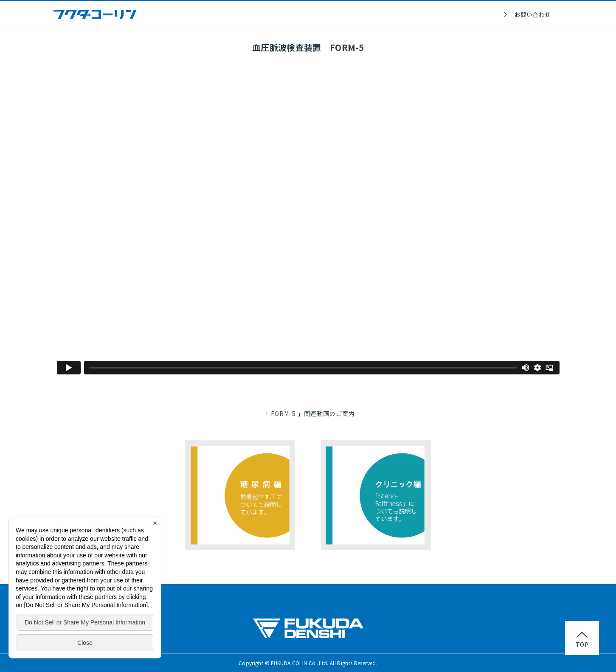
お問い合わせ (532, 14)
